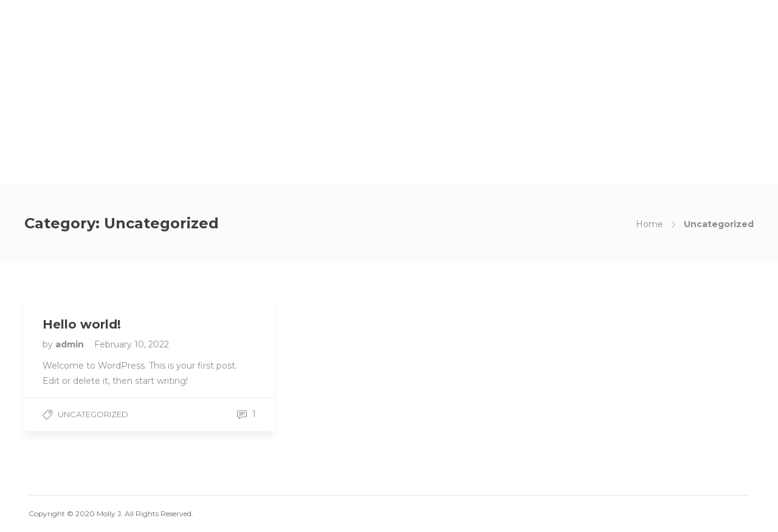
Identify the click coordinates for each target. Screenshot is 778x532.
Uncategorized (93, 414)
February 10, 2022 (132, 344)
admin (71, 344)
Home (649, 224)
